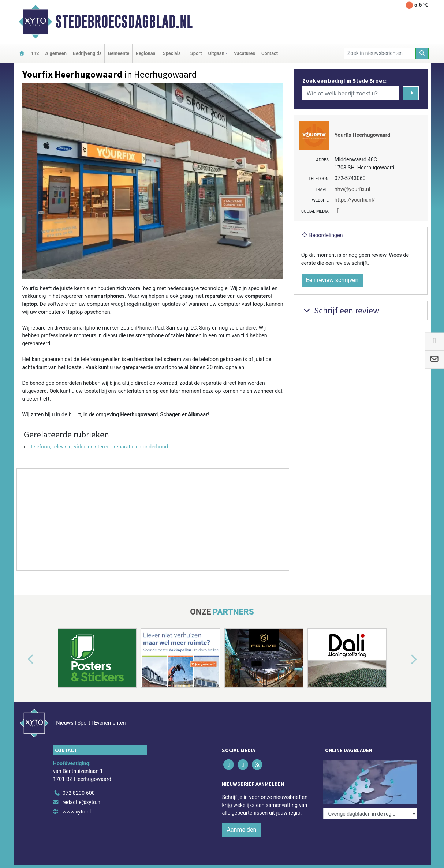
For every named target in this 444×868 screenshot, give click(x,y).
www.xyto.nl (77, 812)
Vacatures (245, 53)
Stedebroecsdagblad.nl (124, 22)
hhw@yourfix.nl (352, 189)
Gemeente (118, 53)
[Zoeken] (422, 53)
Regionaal (146, 53)
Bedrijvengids (87, 53)
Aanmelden (241, 830)
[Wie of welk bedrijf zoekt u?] (351, 93)
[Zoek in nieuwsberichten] (380, 53)
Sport (196, 53)
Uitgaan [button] (216, 53)
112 (35, 53)
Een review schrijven (332, 280)
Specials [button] (172, 53)
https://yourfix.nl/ (355, 200)
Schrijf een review (340, 310)
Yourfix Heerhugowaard (362, 135)
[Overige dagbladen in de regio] (370, 814)
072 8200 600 (79, 793)
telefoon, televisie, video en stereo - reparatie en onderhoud (99, 447)
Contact (270, 53)
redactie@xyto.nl (82, 802)
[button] (22, 660)
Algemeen (56, 53)
